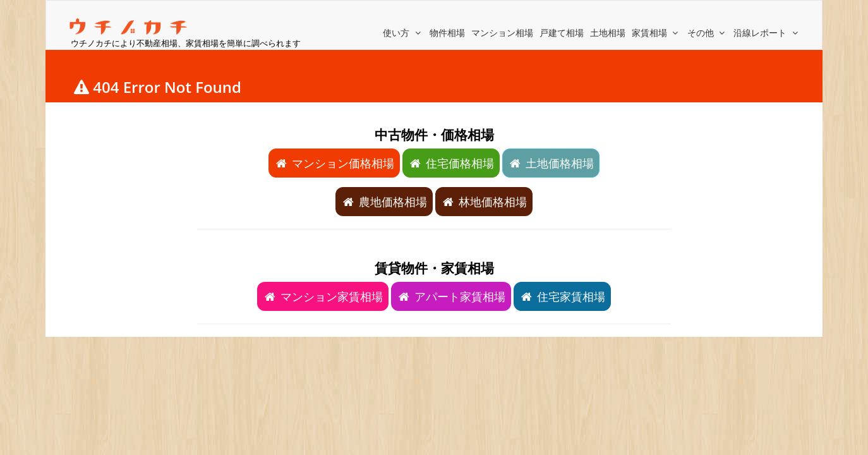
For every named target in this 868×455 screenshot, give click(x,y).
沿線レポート (767, 33)
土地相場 (608, 33)
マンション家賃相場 (323, 296)
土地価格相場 (551, 163)
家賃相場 (656, 33)
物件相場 (447, 33)
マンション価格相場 (334, 163)
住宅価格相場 (451, 163)
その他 (708, 33)
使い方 (403, 33)
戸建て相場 (562, 33)
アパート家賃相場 (451, 296)
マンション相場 (502, 33)
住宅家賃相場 (562, 296)
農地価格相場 (384, 202)
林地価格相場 (484, 202)
